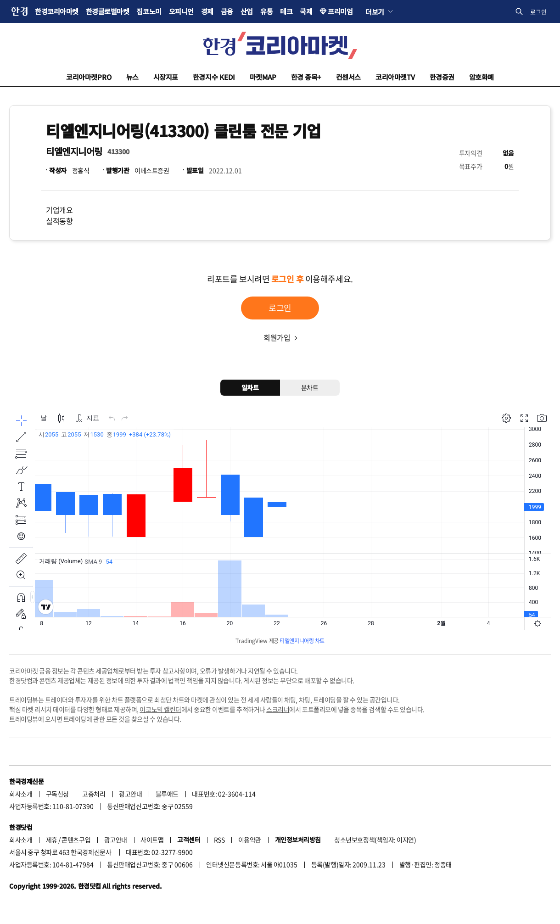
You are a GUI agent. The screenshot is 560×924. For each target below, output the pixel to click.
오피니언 (181, 11)
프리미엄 (340, 11)
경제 (207, 11)
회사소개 (21, 794)
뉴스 (132, 77)
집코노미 (149, 11)
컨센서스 (348, 77)
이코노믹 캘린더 (160, 709)
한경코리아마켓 (57, 11)
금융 (227, 11)
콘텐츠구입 (76, 840)
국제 (306, 11)
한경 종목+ (306, 77)
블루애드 (167, 794)
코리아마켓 (89, 77)
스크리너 (278, 709)
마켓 (263, 77)
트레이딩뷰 (24, 700)
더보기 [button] (375, 11)
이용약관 (250, 840)
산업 (247, 11)
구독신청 (57, 794)
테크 (286, 11)
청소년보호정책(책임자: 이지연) (375, 840)
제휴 (52, 840)
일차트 (250, 387)
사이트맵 (152, 840)
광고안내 (130, 794)
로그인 (538, 12)
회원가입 (277, 337)
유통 (266, 11)
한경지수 (214, 77)
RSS (219, 840)
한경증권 (442, 77)
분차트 (310, 387)
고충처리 (94, 794)
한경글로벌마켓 (108, 11)
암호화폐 (482, 77)
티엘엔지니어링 (74, 151)
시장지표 (166, 77)
